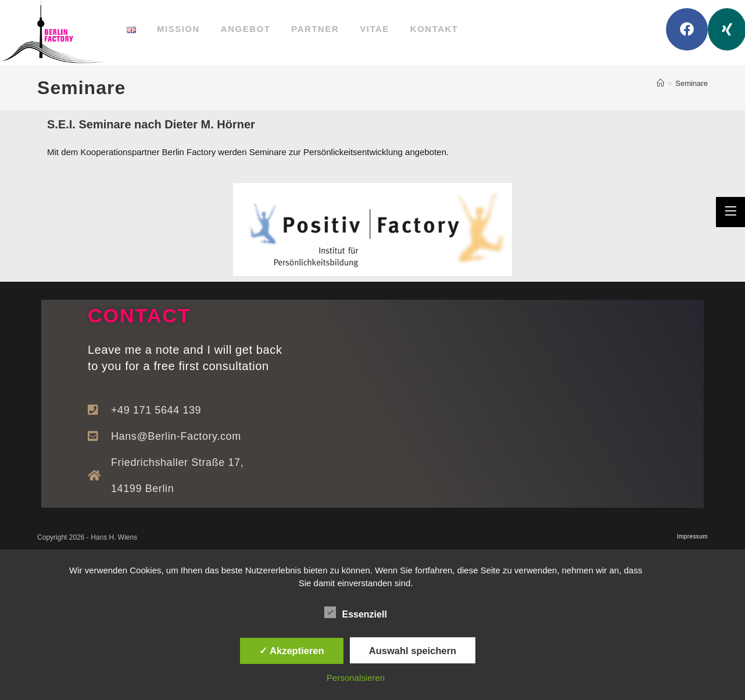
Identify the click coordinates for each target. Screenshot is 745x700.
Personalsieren (356, 678)
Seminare (692, 83)
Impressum (692, 536)
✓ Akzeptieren (292, 651)
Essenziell (355, 612)
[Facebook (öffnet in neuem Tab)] (687, 29)
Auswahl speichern (413, 651)
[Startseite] (660, 83)
